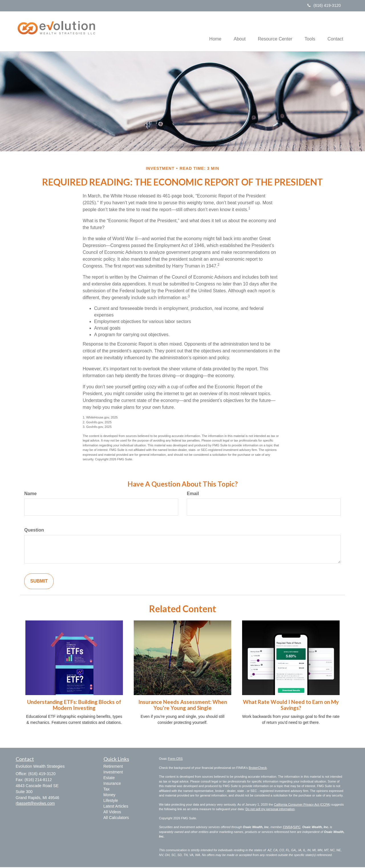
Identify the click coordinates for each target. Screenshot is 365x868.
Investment (113, 773)
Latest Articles (116, 807)
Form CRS (175, 759)
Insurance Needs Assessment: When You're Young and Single (183, 706)
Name (31, 494)
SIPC (297, 828)
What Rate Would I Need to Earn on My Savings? (291, 706)
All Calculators (116, 818)
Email (193, 494)
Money (109, 796)
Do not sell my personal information (270, 810)
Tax (107, 790)
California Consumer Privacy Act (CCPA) (302, 805)
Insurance (112, 784)
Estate (109, 779)
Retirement (113, 767)
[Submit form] (39, 582)
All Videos (112, 813)
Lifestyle (111, 801)
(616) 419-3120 (324, 5)
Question (34, 531)
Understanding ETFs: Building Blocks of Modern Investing (74, 706)
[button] (233, 32)
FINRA (288, 828)
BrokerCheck (258, 769)
